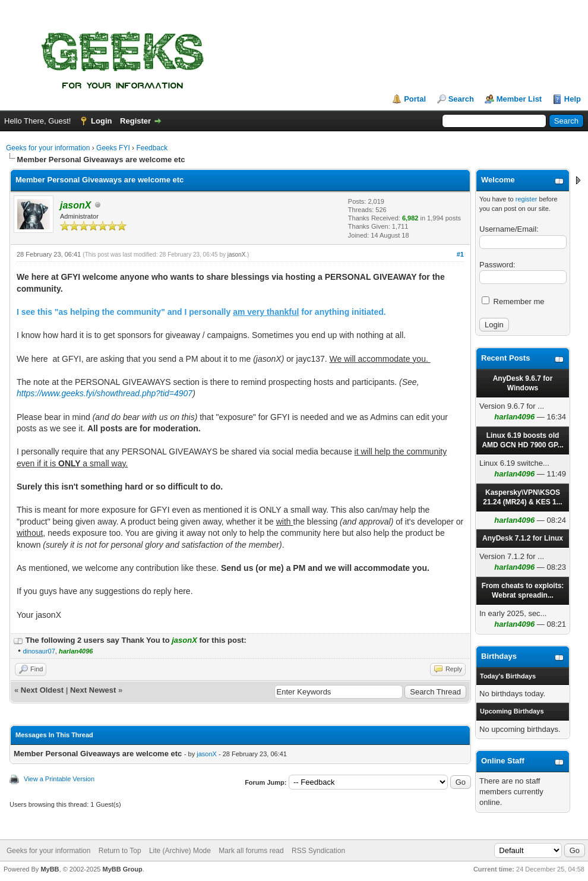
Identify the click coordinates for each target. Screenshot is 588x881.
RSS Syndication (318, 851)
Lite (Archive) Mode (180, 851)
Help (573, 99)
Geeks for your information (48, 148)
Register (135, 121)
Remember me (513, 301)
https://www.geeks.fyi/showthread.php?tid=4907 (105, 393)
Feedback (152, 148)
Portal (415, 99)
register (527, 199)
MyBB (50, 869)
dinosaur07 (39, 651)
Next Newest (93, 690)
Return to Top (120, 851)
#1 (460, 254)
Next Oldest (42, 690)
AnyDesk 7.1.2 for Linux (523, 538)
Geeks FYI (113, 148)
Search (461, 99)
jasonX (237, 255)
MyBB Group (122, 869)
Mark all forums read (251, 851)
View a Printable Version (59, 779)
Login (101, 121)
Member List (519, 99)
